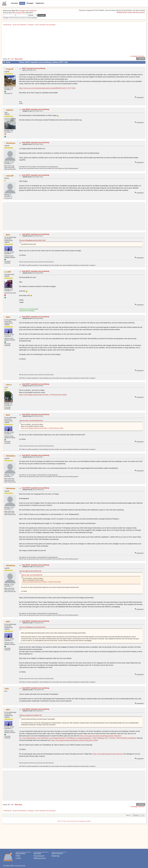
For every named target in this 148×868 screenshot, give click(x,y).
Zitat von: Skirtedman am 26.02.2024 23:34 (32, 627)
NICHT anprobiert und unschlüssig (34, 68)
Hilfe (18, 856)
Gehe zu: (128, 815)
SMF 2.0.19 (60, 821)
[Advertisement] (74, 41)
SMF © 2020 (67, 821)
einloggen (22, 11)
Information (57, 853)
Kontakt (37, 853)
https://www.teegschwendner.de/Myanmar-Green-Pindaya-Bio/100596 (74, 740)
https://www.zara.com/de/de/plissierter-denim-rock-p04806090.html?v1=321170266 (47, 88)
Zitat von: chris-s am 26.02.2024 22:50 (31, 421)
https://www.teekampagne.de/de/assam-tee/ (108, 754)
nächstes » (142, 56)
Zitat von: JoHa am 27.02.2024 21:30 (31, 715)
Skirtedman (11, 143)
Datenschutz (40, 858)
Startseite (20, 853)
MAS (8, 235)
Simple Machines (74, 821)
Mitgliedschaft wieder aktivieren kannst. (131, 12)
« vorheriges (134, 56)
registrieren (33, 11)
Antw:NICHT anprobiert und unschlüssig (35, 109)
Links (18, 858)
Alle (12, 59)
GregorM (10, 69)
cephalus (10, 110)
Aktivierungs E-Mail (19, 13)
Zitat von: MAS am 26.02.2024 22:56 (30, 571)
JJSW (8, 272)
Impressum (39, 856)
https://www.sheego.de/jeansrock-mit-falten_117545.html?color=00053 (43, 395)
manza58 (10, 176)
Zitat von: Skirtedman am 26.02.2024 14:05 (32, 240)
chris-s (9, 385)
